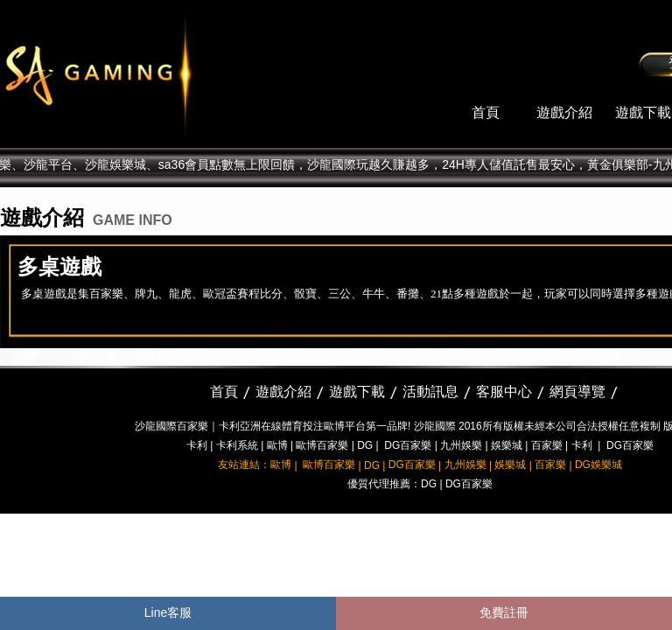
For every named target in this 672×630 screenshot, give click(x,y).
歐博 (277, 445)
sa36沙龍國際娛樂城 (142, 74)
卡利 (197, 445)
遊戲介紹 (564, 112)
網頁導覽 (577, 392)
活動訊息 (430, 392)
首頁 (486, 112)
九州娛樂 (461, 445)
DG (365, 445)
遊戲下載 (643, 112)
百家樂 (547, 445)
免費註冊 (504, 612)
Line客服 (168, 612)
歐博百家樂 (322, 445)
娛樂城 (507, 445)
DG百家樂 (408, 445)
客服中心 (504, 392)
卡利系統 (237, 445)
